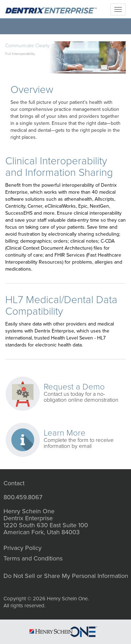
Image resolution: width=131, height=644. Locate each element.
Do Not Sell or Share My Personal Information (66, 576)
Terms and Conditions (33, 558)
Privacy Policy (23, 548)
